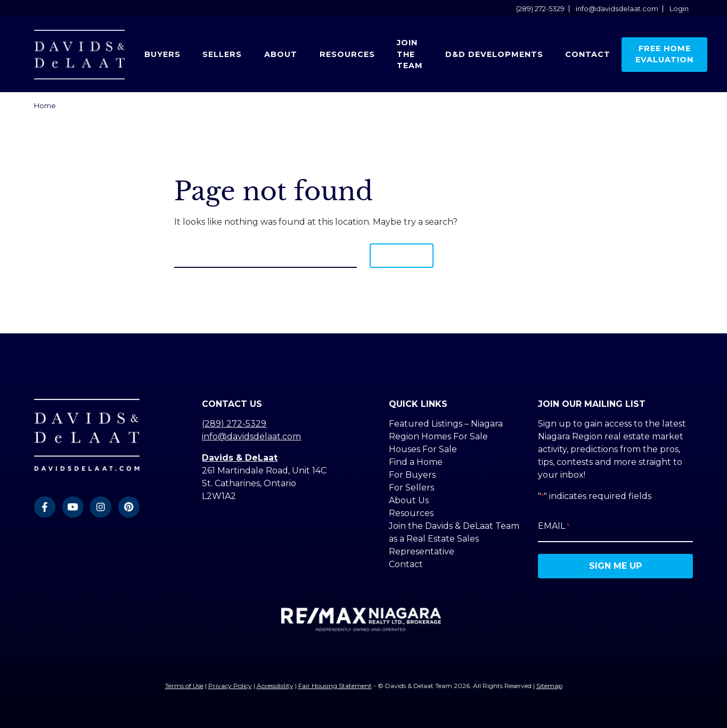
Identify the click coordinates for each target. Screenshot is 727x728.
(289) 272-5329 (540, 9)
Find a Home (416, 462)
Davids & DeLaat (240, 458)
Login (679, 9)
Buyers (162, 54)
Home (45, 106)
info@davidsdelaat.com (617, 9)
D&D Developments (494, 54)
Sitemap (549, 686)
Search (402, 255)
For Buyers (412, 475)
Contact (588, 54)
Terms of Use (184, 686)
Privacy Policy (230, 686)
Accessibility (275, 686)
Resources (347, 54)
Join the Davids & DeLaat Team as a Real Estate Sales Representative (454, 539)
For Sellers (411, 488)
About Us (409, 500)
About (281, 54)
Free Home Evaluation (664, 54)
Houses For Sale (423, 449)
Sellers (222, 54)
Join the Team (410, 54)
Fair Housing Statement (335, 686)
